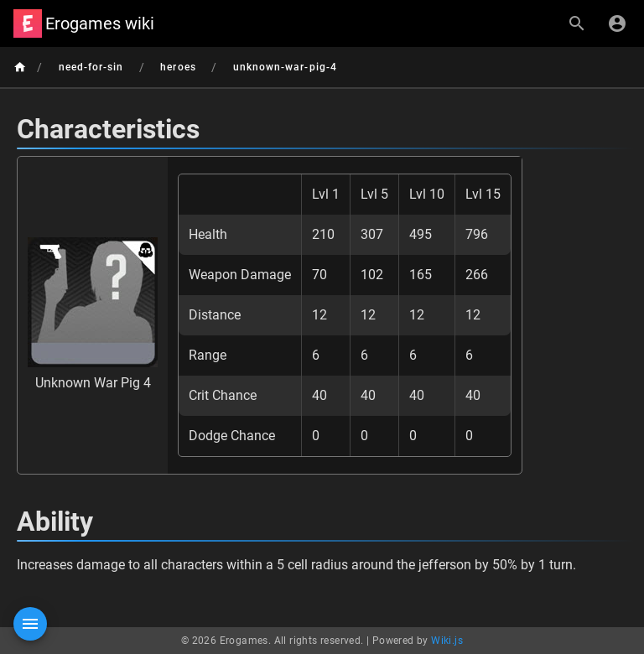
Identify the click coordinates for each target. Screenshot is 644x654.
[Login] (617, 23)
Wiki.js (447, 641)
